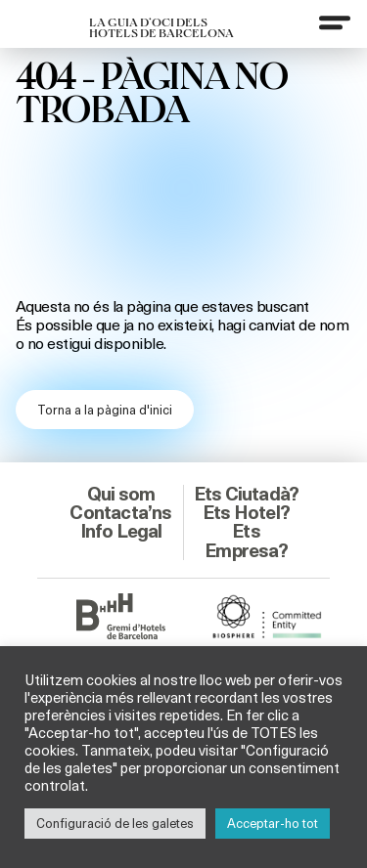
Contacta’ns (120, 512)
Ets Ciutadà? (246, 494)
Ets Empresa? (246, 540)
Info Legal (121, 531)
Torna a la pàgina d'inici (105, 410)
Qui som (121, 494)
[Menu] (335, 22)
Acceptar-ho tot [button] (273, 823)
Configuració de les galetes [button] (115, 823)
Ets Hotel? (246, 512)
